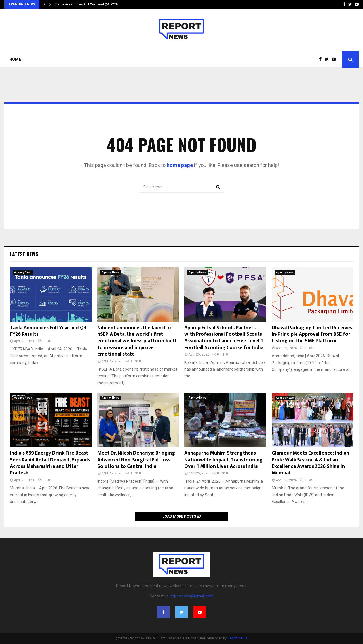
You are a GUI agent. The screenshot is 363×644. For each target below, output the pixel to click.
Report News (237, 638)
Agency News (23, 272)
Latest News (24, 254)
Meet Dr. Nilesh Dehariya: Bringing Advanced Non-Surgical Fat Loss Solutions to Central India (136, 460)
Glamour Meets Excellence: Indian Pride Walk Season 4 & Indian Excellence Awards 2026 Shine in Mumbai (310, 463)
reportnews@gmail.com (192, 596)
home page (180, 165)
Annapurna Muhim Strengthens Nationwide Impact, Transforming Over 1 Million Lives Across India (223, 460)
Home (15, 59)
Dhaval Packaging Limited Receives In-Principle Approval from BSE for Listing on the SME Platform (312, 334)
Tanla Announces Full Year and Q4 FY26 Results (48, 331)
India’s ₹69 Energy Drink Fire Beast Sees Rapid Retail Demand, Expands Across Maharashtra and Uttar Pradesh (50, 463)
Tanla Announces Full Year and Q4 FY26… (88, 4)
